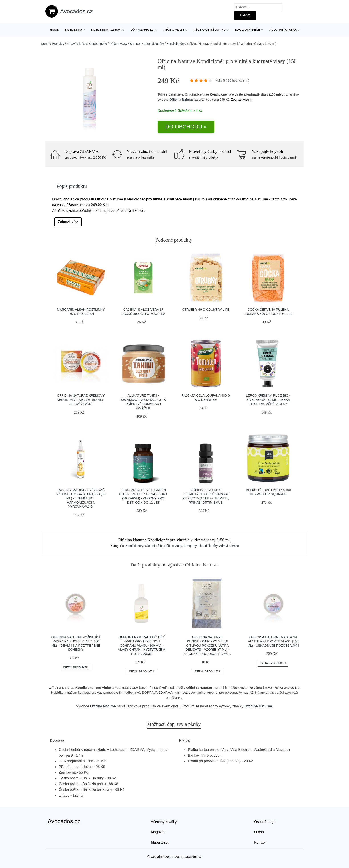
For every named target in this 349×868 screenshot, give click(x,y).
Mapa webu (160, 842)
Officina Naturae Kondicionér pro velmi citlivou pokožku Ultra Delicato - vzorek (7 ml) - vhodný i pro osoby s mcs (207, 645)
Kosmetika (74, 30)
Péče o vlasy (174, 30)
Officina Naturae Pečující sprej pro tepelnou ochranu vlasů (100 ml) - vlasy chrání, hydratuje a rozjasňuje (141, 645)
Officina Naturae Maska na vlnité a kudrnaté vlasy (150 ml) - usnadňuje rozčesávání (273, 641)
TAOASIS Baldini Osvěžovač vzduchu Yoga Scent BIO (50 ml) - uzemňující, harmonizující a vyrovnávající (81, 498)
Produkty (58, 44)
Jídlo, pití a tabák (283, 30)
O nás (259, 832)
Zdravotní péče (247, 30)
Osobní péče (98, 44)
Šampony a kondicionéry (147, 44)
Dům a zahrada (142, 30)
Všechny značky (164, 822)
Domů (45, 44)
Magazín (158, 832)
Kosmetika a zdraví (106, 30)
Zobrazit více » (241, 100)
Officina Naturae (181, 100)
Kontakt (260, 842)
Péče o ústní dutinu (210, 30)
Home (54, 30)
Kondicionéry (176, 44)
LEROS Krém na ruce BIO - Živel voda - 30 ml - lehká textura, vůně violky (268, 400)
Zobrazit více (68, 222)
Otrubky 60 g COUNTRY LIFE (206, 310)
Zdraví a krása (77, 44)
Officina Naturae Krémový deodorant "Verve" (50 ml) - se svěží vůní (81, 400)
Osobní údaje (265, 822)
